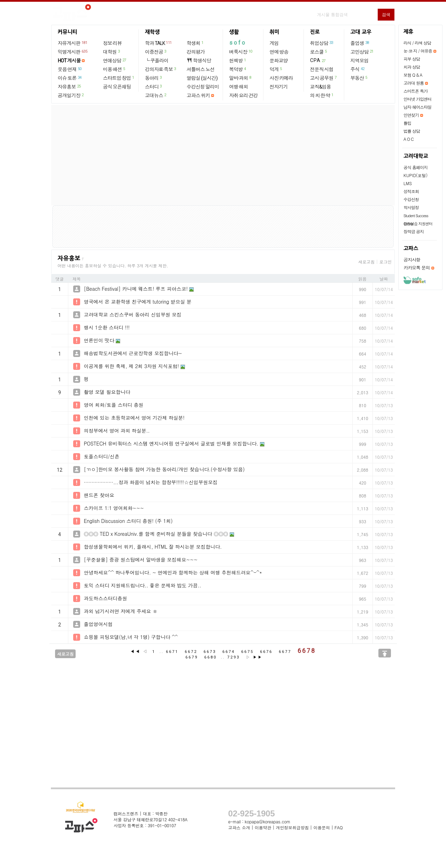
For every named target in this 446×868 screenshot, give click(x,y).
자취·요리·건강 (244, 96)
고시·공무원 (324, 78)
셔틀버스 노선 (201, 69)
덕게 (276, 69)
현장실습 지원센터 (418, 224)
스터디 (154, 86)
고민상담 (362, 52)
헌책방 (238, 60)
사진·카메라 (281, 78)
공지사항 (412, 260)
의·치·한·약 (322, 95)
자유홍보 (70, 86)
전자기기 (279, 87)
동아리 (154, 78)
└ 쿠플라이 (157, 61)
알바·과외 (241, 78)
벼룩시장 (241, 52)
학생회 (195, 43)
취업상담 (322, 43)
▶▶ (258, 657)
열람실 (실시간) (202, 78)
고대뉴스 (156, 95)
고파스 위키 (198, 96)
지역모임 (360, 61)
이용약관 (263, 827)
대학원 (112, 52)
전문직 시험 (322, 69)
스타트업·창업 (119, 78)
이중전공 (156, 52)
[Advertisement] (223, 155)
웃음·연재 (70, 69)
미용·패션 (114, 69)
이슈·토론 (70, 78)
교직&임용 (321, 87)
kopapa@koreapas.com (267, 821)
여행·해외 (239, 87)
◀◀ (136, 652)
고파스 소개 (239, 827)
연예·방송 (279, 52)
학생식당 (199, 60)
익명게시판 (73, 52)
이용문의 (321, 827)
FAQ (339, 827)
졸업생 (360, 43)
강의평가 (196, 52)
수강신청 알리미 (203, 87)
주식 (358, 69)
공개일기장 (71, 95)
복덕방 (238, 69)
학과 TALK (159, 43)
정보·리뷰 (113, 43)
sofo (238, 43)
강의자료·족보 (161, 69)
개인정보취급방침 (292, 827)
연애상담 (115, 60)
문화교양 (279, 61)
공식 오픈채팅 (117, 87)
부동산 (359, 78)
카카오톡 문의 (417, 268)
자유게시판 (73, 43)
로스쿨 (319, 52)
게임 (274, 43)
